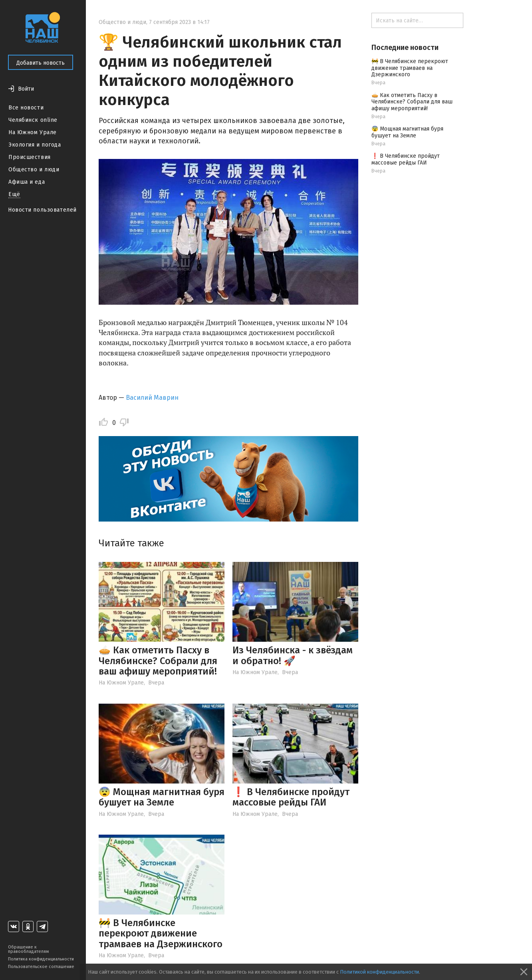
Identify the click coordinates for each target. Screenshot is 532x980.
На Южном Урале (33, 132)
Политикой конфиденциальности (379, 972)
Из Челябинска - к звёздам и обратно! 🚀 (293, 655)
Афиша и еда (27, 182)
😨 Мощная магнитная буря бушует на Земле (162, 797)
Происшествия (30, 157)
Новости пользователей (42, 210)
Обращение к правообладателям (28, 949)
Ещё (14, 194)
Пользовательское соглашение (41, 967)
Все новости (26, 108)
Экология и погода (35, 145)
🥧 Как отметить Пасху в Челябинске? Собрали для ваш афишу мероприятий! (158, 661)
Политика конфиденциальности (41, 959)
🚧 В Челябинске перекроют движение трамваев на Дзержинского (161, 933)
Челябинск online (33, 120)
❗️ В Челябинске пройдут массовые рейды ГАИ (291, 797)
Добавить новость (41, 63)
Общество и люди (34, 170)
